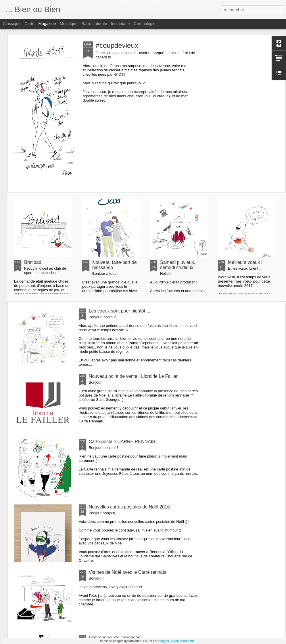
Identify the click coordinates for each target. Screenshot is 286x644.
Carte (29, 24)
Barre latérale (94, 24)
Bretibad (33, 262)
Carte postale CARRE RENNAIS (122, 442)
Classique (12, 24)
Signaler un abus (183, 641)
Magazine (47, 24)
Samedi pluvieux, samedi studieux (178, 265)
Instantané (120, 24)
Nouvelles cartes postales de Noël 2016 (129, 507)
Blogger (164, 641)
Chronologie (145, 24)
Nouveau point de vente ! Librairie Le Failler (133, 376)
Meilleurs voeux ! (245, 262)
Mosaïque (69, 24)
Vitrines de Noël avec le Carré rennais (127, 572)
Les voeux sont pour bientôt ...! (120, 311)
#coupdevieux (117, 45)
